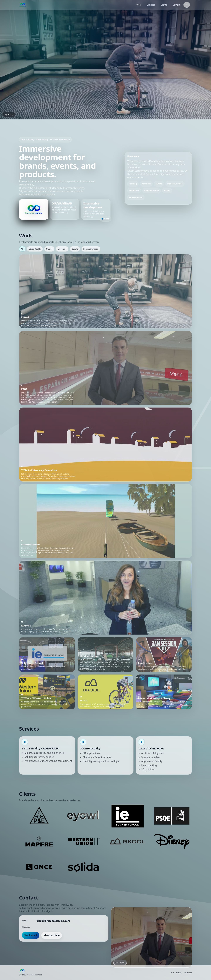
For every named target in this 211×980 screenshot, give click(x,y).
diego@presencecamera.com (53, 921)
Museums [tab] (62, 249)
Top (172, 973)
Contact (176, 5)
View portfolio (52, 935)
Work (139, 5)
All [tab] (22, 249)
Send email (31, 935)
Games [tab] (49, 249)
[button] (105, 291)
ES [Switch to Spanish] (187, 5)
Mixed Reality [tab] (35, 249)
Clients (164, 5)
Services (151, 5)
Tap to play (9, 114)
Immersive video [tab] (91, 249)
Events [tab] (75, 249)
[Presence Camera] (76, 5)
